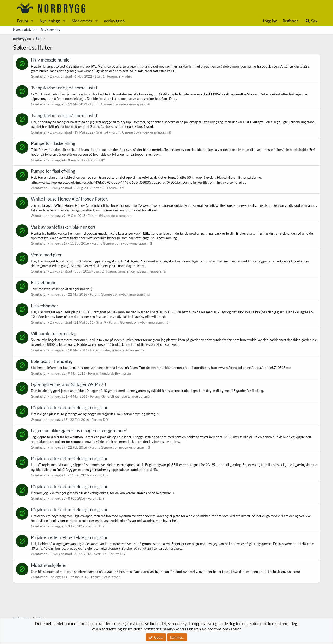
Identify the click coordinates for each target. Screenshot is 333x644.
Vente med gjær (46, 255)
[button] (32, 21)
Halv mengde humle (50, 60)
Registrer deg (51, 30)
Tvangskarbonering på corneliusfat (64, 88)
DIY (102, 160)
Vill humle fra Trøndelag (54, 333)
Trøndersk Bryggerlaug (116, 373)
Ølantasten (39, 76)
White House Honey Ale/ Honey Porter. (69, 199)
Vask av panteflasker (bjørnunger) (63, 227)
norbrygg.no (114, 21)
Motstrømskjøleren (49, 565)
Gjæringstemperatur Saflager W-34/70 (68, 384)
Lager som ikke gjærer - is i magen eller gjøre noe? (79, 431)
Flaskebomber (44, 283)
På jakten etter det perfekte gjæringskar (69, 407)
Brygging (125, 76)
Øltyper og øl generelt (115, 216)
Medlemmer (82, 21)
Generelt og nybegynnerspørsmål (126, 104)
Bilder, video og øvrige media (123, 350)
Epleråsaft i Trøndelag (52, 361)
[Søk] (311, 21)
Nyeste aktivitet (25, 30)
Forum (23, 21)
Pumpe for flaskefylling (53, 143)
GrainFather (111, 577)
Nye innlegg (50, 21)
